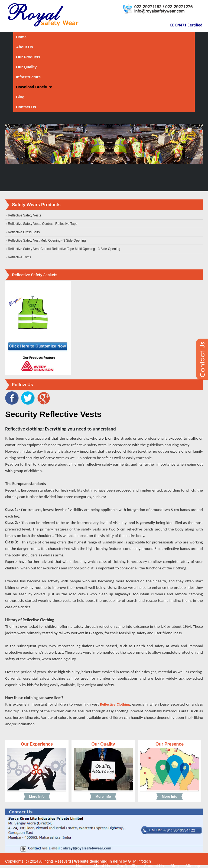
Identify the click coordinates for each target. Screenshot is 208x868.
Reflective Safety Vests (25, 215)
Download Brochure (34, 87)
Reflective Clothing (115, 704)
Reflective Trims (19, 257)
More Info (37, 797)
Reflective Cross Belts (24, 232)
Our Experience (37, 744)
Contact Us (26, 107)
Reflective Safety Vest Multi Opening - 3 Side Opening (47, 241)
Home (21, 37)
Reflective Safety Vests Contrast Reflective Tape (43, 224)
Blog (20, 97)
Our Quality (26, 67)
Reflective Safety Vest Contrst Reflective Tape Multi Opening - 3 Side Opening (64, 249)
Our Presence (170, 744)
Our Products (28, 57)
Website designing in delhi (98, 861)
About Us (24, 47)
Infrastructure (28, 77)
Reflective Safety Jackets (35, 275)
